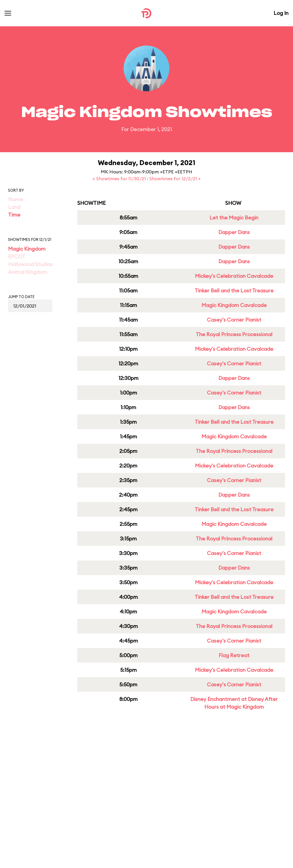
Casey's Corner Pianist (234, 320)
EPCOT (17, 256)
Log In (281, 13)
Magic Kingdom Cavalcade (234, 305)
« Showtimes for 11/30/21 (120, 179)
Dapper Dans (234, 232)
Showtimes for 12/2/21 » (175, 179)
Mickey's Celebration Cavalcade (234, 276)
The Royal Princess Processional (234, 334)
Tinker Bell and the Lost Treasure (234, 291)
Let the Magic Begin (234, 218)
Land (14, 207)
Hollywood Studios (30, 264)
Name (16, 199)
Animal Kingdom (28, 272)
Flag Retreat (234, 655)
